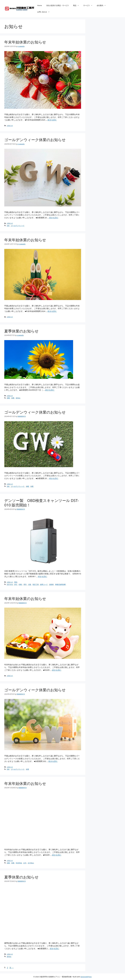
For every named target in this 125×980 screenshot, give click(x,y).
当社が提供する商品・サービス (58, 5)
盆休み (18, 398)
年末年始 (19, 863)
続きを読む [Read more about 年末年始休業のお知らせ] (52, 120)
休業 (13, 398)
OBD (20, 584)
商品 (77, 5)
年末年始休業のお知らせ (25, 42)
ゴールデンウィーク (18, 226)
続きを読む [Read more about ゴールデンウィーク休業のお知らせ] (54, 218)
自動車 (51, 584)
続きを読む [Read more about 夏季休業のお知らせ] (50, 390)
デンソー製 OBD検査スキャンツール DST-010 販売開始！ (42, 503)
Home (40, 5)
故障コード (44, 584)
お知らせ (10, 126)
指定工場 (36, 584)
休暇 (8, 398)
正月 (25, 863)
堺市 (25, 584)
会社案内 (102, 5)
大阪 (30, 584)
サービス (89, 5)
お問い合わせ (45, 12)
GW (8, 226)
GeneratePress (86, 977)
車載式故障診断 (60, 584)
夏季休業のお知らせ (21, 331)
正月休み (31, 863)
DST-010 (10, 584)
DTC (16, 584)
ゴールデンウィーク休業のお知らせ (35, 140)
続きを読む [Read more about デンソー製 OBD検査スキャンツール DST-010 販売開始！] (43, 576)
